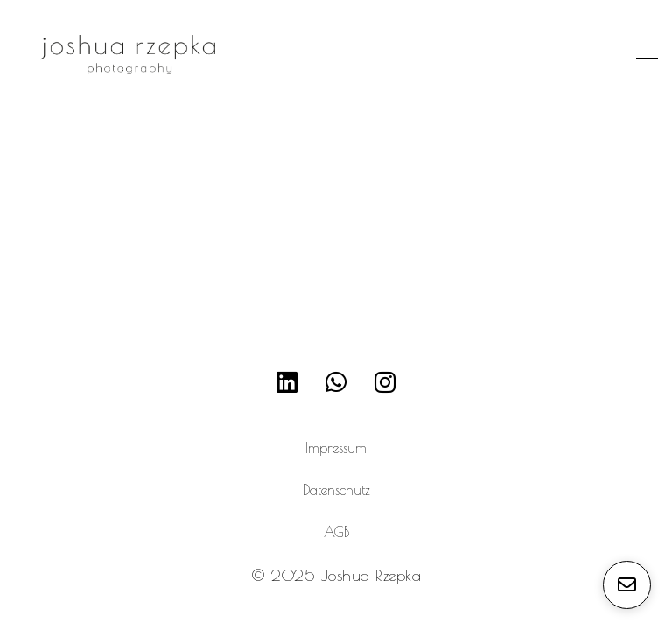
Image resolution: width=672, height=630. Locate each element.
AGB (336, 532)
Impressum (336, 448)
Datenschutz (336, 490)
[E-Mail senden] (627, 585)
